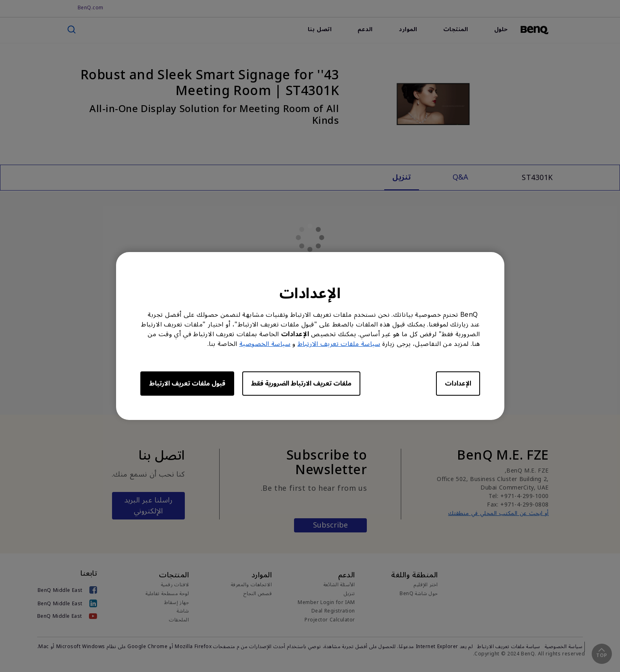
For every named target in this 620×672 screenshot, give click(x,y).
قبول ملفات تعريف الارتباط (187, 384)
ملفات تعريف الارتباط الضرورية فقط (301, 384)
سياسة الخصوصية (265, 344)
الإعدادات (458, 384)
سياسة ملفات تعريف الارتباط (339, 344)
